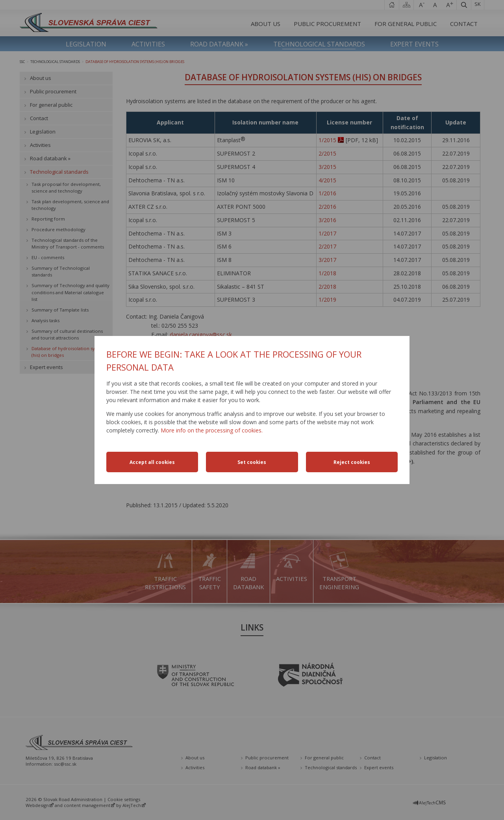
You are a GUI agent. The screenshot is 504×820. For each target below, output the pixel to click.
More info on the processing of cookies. (212, 430)
